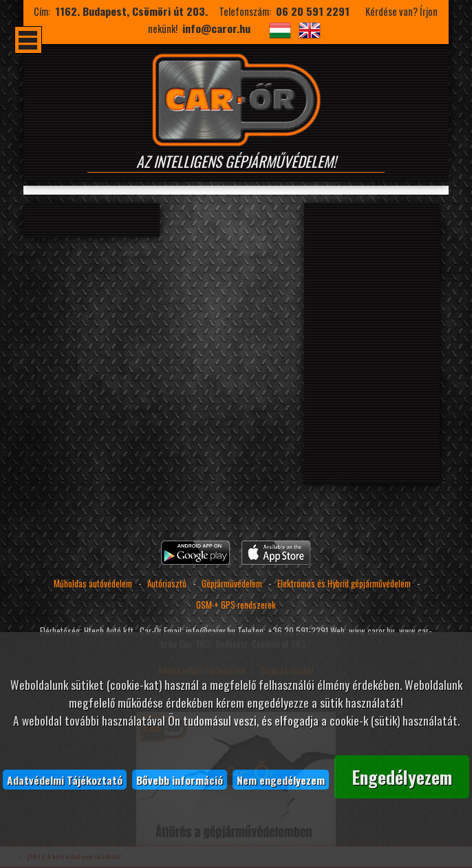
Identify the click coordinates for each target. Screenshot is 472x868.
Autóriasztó (167, 584)
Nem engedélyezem (281, 780)
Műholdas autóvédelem (93, 584)
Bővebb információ (180, 780)
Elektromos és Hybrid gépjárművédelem (345, 584)
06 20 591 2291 (313, 11)
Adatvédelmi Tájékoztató (65, 780)
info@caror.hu (216, 28)
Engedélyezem (402, 777)
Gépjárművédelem (232, 584)
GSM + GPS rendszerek (236, 605)
